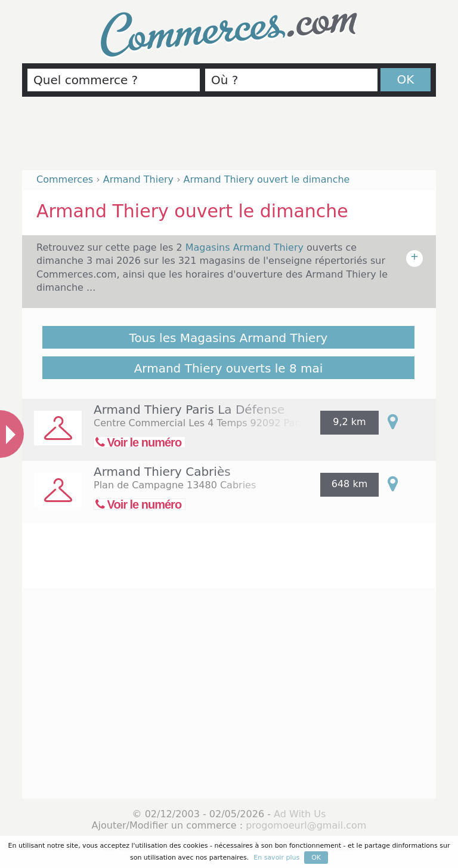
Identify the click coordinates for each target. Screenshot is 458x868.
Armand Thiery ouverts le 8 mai (229, 368)
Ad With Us (300, 814)
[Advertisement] (229, 138)
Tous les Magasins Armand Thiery (229, 338)
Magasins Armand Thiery (246, 247)
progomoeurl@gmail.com (306, 825)
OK (406, 79)
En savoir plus (276, 858)
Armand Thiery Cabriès (162, 472)
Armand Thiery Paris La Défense (189, 410)
